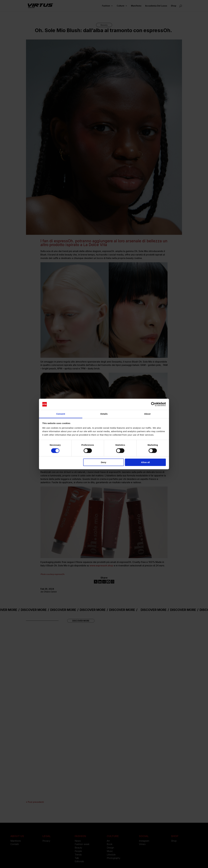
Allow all (145, 462)
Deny (103, 462)
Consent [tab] (61, 414)
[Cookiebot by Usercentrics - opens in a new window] (153, 404)
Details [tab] (104, 414)
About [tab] (147, 414)
